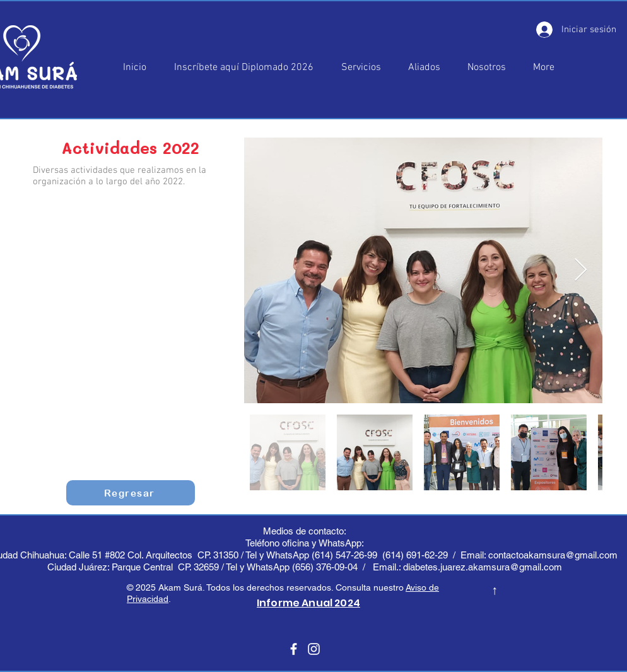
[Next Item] (581, 270)
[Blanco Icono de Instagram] (314, 649)
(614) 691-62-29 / (421, 555)
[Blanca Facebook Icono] (294, 649)
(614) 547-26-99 (344, 555)
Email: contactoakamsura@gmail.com (540, 555)
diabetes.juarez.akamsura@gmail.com (483, 567)
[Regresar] (131, 493)
